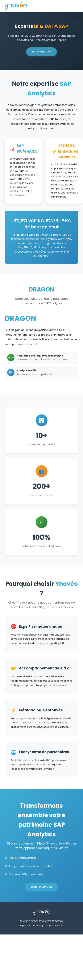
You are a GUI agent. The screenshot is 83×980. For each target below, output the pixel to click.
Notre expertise (41, 52)
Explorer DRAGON (41, 888)
